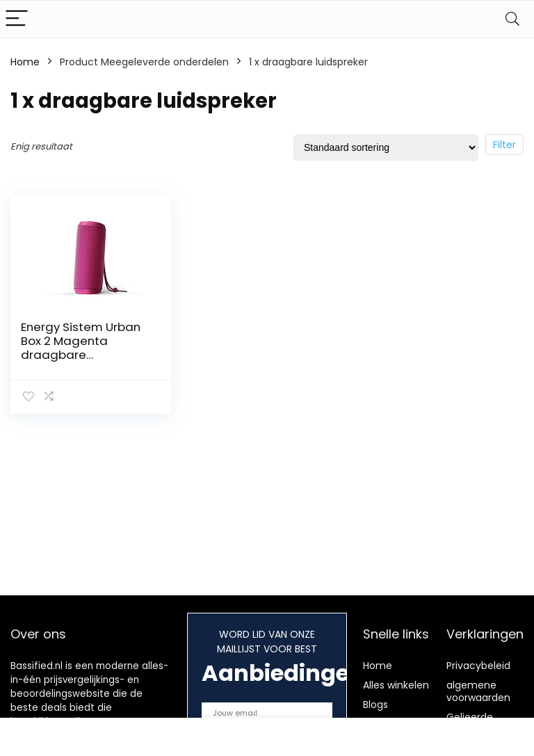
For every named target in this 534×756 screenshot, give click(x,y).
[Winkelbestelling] (386, 147)
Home (25, 62)
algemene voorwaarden (478, 691)
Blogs (375, 705)
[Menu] (17, 19)
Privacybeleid (478, 666)
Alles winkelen (396, 685)
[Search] (512, 19)
